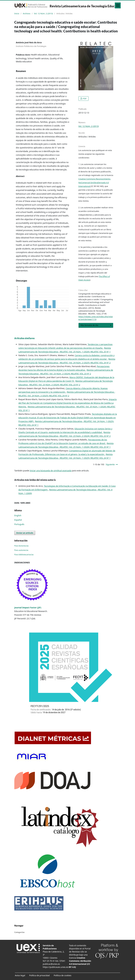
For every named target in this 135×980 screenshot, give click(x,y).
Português (19, 524)
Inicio (17, 13)
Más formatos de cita (89, 325)
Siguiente (110, 464)
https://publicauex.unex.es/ (56, 967)
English (18, 515)
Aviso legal (20, 975)
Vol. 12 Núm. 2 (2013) (43, 13)
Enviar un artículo (25, 533)
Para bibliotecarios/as (24, 555)
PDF (85, 99)
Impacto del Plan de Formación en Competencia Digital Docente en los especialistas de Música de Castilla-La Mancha (68, 403)
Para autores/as (21, 550)
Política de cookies (63, 975)
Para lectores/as (21, 546)
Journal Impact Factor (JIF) (28, 608)
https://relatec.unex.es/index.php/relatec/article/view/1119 (96, 318)
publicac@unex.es (51, 964)
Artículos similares (24, 338)
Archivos (27, 13)
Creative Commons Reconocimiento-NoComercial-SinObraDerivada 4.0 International (95, 183)
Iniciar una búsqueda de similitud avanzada (50, 471)
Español (18, 520)
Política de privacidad (39, 975)
